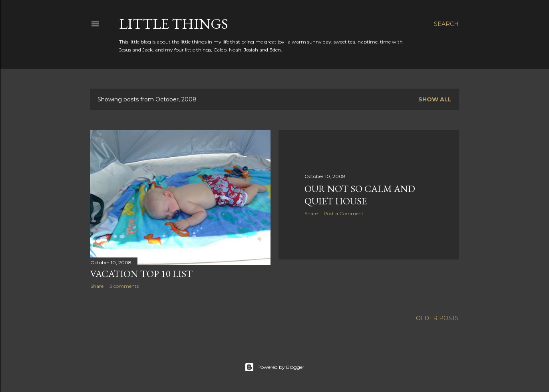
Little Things (174, 24)
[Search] (446, 24)
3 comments (124, 286)
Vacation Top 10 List (141, 274)
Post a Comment (344, 213)
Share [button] (97, 286)
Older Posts (437, 318)
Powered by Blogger (274, 367)
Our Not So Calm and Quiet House (360, 195)
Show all (435, 99)
